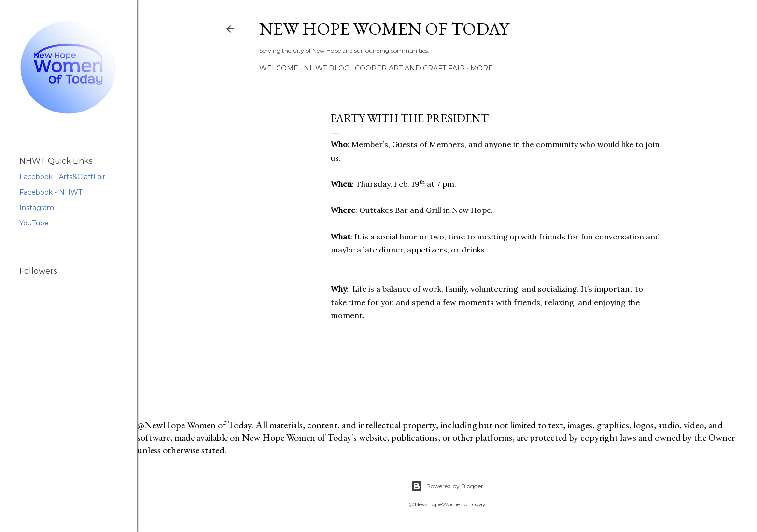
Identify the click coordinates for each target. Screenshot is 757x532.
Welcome (279, 68)
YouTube (34, 223)
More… (484, 68)
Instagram (37, 208)
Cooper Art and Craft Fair (410, 68)
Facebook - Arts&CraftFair (62, 177)
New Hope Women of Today (384, 29)
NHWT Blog (327, 68)
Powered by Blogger (447, 486)
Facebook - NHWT (51, 192)
